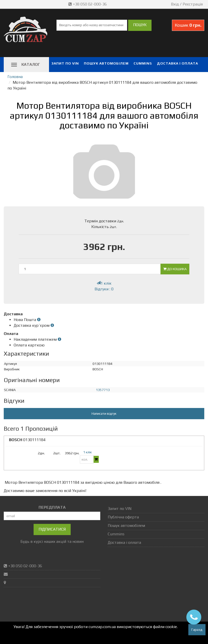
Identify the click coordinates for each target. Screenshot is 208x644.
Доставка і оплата (178, 63)
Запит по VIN (65, 63)
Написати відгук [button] (104, 413)
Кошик (188, 25)
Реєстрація (193, 4)
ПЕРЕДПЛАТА (52, 507)
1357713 (103, 390)
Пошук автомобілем (106, 63)
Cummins (143, 63)
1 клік (104, 283)
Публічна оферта (123, 517)
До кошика (175, 269)
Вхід (175, 4)
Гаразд (197, 630)
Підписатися (52, 529)
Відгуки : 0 (104, 289)
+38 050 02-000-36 (88, 4)
